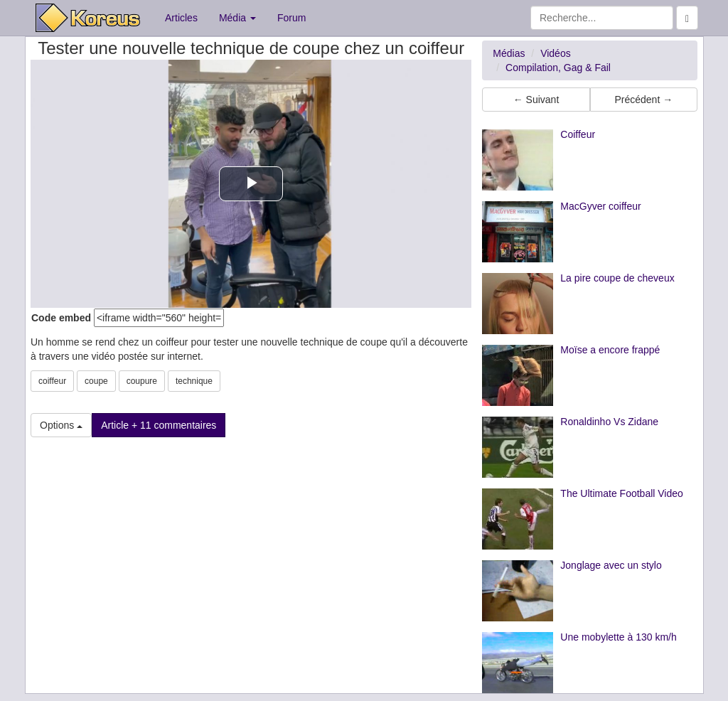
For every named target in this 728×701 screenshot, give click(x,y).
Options (61, 425)
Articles (181, 18)
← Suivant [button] (536, 100)
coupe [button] (96, 381)
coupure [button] (142, 381)
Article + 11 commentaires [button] (159, 425)
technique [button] (194, 381)
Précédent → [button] (643, 100)
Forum (291, 18)
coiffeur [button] (52, 381)
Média (237, 18)
